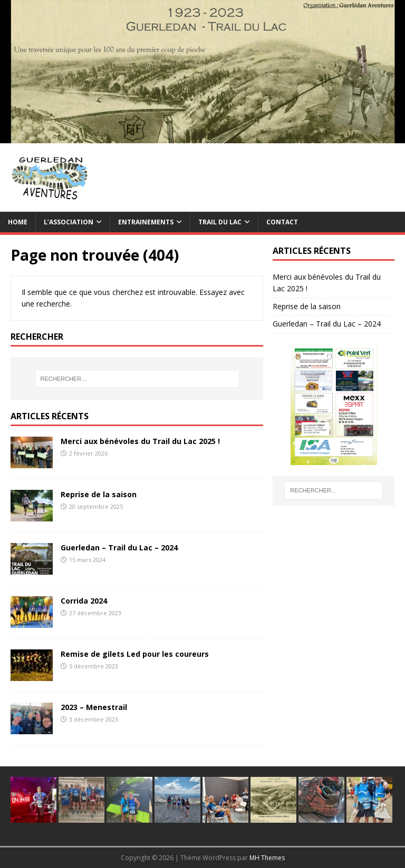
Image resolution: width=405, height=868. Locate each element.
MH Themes (267, 858)
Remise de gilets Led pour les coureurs (135, 654)
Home (18, 222)
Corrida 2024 (84, 601)
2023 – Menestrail (94, 707)
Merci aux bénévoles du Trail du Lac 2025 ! (140, 441)
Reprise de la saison (99, 494)
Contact (282, 222)
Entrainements (146, 222)
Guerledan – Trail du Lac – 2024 (119, 548)
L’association (69, 222)
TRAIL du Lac (220, 222)
